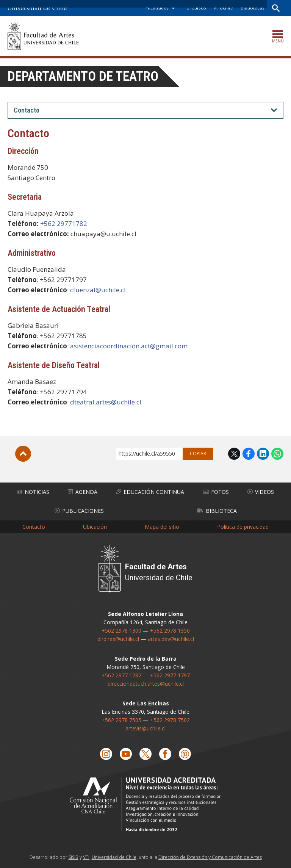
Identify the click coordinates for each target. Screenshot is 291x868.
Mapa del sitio (162, 527)
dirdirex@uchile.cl (118, 639)
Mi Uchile (223, 8)
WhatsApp (277, 454)
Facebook (249, 454)
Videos (261, 492)
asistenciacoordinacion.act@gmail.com (129, 346)
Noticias (33, 492)
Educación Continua (150, 492)
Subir (23, 454)
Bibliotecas (253, 8)
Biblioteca (217, 511)
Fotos (216, 492)
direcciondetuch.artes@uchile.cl (146, 684)
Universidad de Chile (114, 857)
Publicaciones (79, 511)
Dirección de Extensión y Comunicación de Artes (210, 857)
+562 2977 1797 (170, 675)
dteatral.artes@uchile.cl (106, 402)
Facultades (157, 8)
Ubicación (95, 527)
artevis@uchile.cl (145, 728)
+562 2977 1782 (121, 675)
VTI (86, 857)
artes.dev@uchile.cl (171, 639)
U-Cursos (196, 8)
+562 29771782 (64, 223)
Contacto (34, 527)
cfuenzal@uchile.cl (98, 290)
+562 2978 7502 (170, 720)
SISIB (74, 857)
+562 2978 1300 (121, 631)
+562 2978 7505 (121, 720)
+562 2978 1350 (170, 631)
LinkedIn (263, 454)
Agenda (83, 492)
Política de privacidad (243, 527)
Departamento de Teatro (83, 76)
